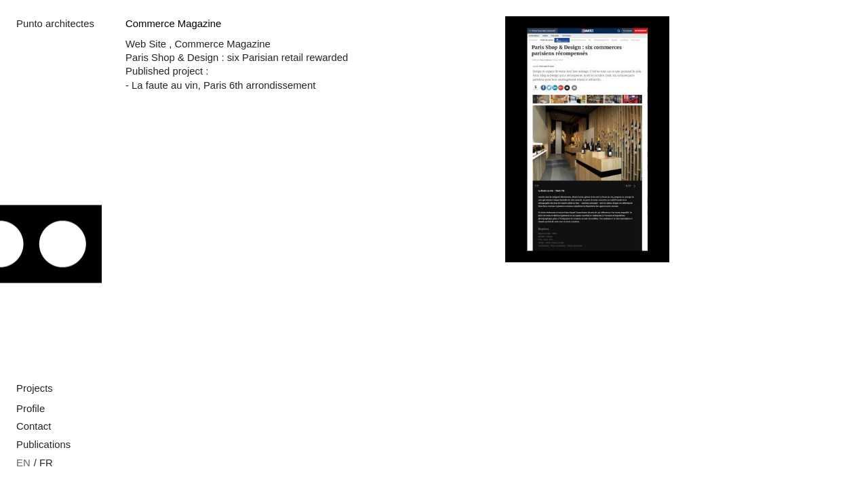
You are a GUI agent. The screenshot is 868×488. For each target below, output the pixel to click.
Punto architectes (55, 24)
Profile (31, 409)
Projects (35, 388)
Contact (34, 426)
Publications (43, 445)
